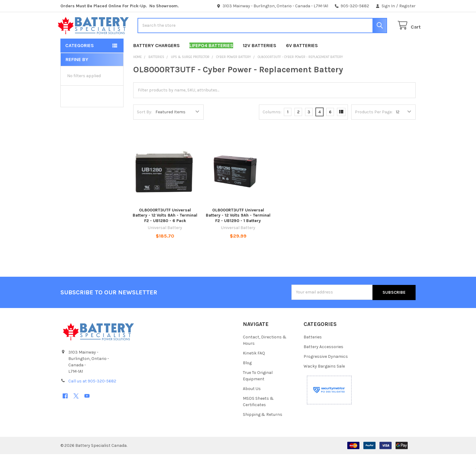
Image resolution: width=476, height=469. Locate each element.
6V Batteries (302, 60)
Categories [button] (80, 60)
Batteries (313, 352)
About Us (252, 404)
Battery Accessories (323, 362)
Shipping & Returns (263, 429)
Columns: (272, 127)
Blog (247, 378)
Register (407, 6)
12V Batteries (260, 60)
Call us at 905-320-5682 (92, 396)
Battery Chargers (156, 60)
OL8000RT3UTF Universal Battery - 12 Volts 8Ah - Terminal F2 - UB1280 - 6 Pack (165, 230)
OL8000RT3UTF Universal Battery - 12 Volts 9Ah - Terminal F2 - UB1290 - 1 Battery (238, 230)
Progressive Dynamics (326, 371)
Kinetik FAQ (254, 368)
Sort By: (144, 127)
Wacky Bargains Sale (324, 381)
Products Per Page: (374, 127)
